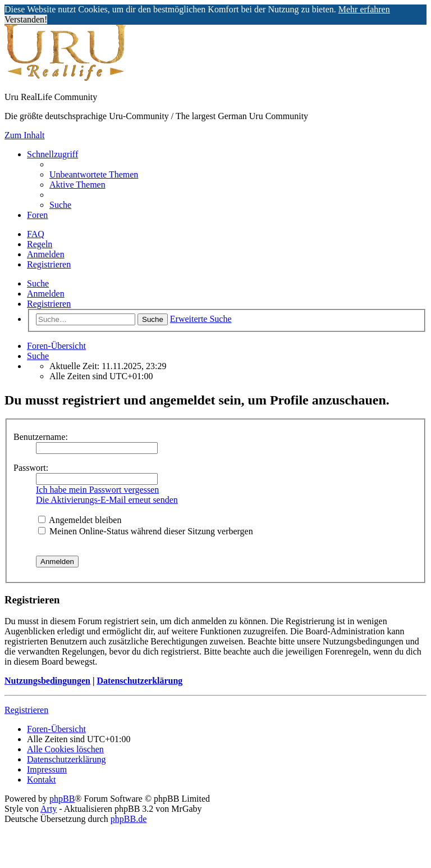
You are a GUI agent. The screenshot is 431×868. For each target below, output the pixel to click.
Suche (38, 283)
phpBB (62, 799)
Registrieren (49, 304)
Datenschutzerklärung (139, 681)
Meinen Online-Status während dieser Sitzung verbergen (146, 531)
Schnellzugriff (52, 154)
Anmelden (46, 294)
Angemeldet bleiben (80, 520)
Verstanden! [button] (26, 19)
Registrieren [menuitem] (49, 264)
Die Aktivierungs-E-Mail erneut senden (107, 500)
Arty (49, 809)
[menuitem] (94, 174)
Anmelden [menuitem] (46, 254)
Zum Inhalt (25, 135)
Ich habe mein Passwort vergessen (97, 490)
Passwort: (31, 468)
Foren (37, 215)
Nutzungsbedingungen (47, 681)
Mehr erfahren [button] (364, 9)
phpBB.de (129, 819)
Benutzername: (41, 437)
